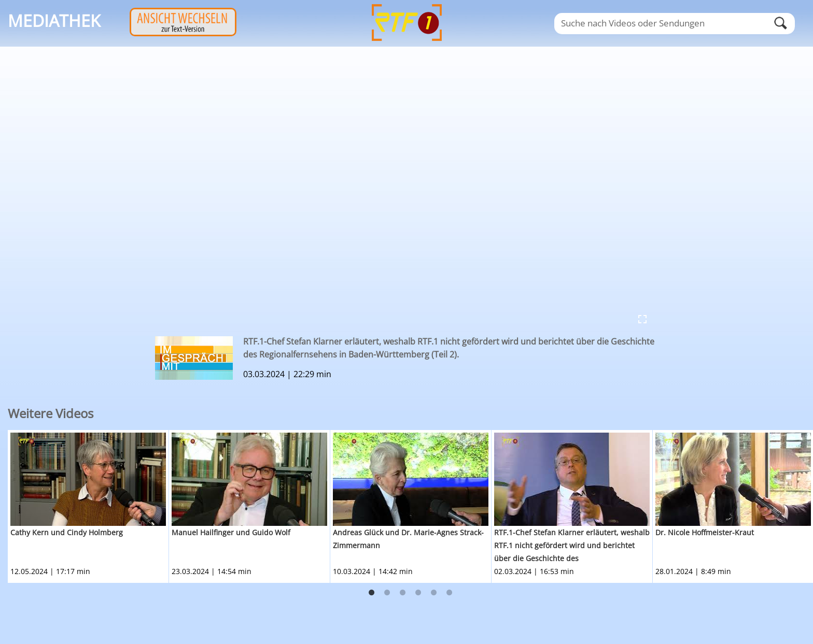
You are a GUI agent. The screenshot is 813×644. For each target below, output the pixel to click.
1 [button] (372, 593)
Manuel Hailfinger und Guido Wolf (231, 532)
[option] (88, 506)
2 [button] (387, 593)
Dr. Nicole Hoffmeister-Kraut (705, 532)
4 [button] (418, 593)
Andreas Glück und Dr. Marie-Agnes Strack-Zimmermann (408, 539)
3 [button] (403, 593)
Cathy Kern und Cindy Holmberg (67, 532)
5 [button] (434, 593)
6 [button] (450, 593)
